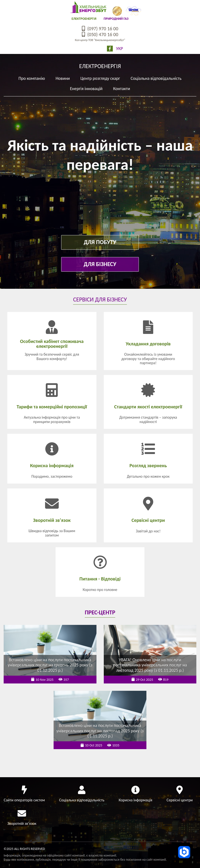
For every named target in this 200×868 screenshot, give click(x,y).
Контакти (121, 89)
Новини (63, 78)
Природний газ (116, 19)
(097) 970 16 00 (100, 29)
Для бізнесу (100, 264)
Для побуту (100, 242)
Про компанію (32, 78)
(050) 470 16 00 (100, 34)
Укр (119, 49)
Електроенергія (84, 19)
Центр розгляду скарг (100, 78)
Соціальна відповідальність (156, 78)
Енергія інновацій (86, 89)
